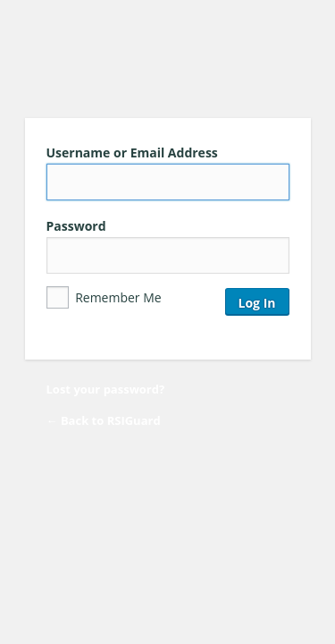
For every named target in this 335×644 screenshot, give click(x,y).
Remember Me (104, 297)
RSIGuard (168, 61)
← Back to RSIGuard (104, 420)
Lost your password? (106, 389)
